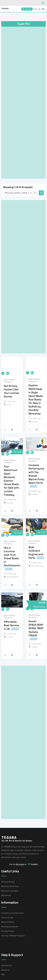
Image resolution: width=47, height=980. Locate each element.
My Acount (6, 895)
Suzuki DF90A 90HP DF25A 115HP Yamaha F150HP (36, 628)
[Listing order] (18, 193)
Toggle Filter (24, 24)
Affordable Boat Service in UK (11, 625)
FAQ (3, 974)
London (35, 422)
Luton (9, 404)
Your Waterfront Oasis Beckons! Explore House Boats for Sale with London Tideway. (11, 481)
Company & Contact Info (12, 913)
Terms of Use (7, 917)
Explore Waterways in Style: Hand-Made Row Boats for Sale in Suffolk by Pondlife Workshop (36, 399)
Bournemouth (37, 566)
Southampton (13, 577)
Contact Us (6, 965)
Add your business (10, 891)
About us (5, 970)
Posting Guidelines (10, 927)
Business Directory (10, 886)
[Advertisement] (23, 102)
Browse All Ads (8, 882)
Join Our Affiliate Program (13, 936)
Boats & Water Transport (10, 381)
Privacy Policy (8, 931)
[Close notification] (43, 3)
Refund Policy (8, 922)
